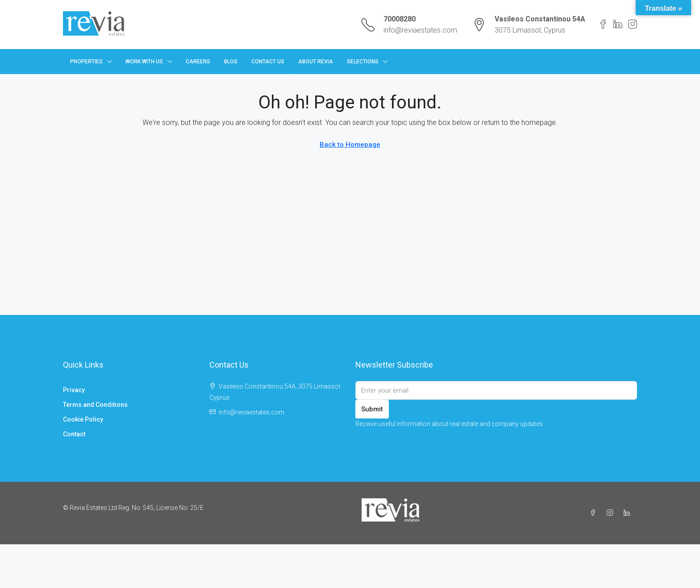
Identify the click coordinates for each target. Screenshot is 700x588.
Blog (231, 62)
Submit (372, 409)
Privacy (74, 390)
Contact (74, 434)
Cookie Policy (83, 419)
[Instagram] (612, 513)
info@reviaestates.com (420, 30)
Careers (198, 62)
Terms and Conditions (95, 405)
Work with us (144, 62)
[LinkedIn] (629, 513)
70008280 (400, 19)
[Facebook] (595, 513)
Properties (86, 62)
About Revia (316, 62)
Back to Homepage (350, 145)
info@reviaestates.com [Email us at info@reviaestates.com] (252, 412)
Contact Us (268, 62)
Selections (363, 62)
